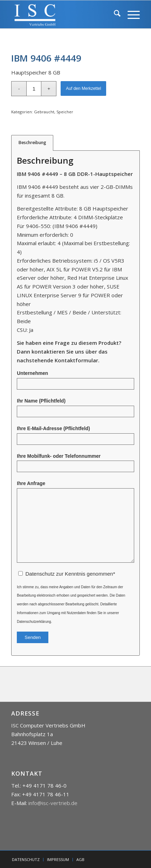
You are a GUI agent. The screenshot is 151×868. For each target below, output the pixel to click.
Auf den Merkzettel (83, 88)
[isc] (63, 14)
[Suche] (114, 14)
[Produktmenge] (34, 89)
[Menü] (130, 14)
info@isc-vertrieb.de (53, 803)
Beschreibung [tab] (32, 143)
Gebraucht (44, 112)
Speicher (65, 112)
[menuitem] (114, 14)
